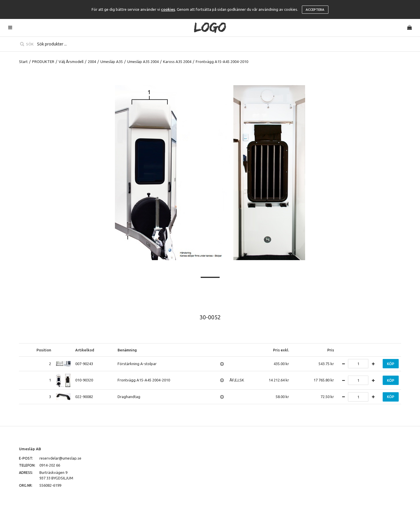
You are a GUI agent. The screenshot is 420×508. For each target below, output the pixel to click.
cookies (168, 9)
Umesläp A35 (112, 62)
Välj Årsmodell (71, 62)
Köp (391, 364)
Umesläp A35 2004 (143, 62)
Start (23, 62)
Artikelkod (85, 350)
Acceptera (315, 10)
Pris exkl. (281, 350)
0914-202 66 (50, 465)
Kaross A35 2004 (177, 62)
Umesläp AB (30, 449)
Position (44, 350)
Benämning (127, 350)
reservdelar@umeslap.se (60, 458)
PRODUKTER (43, 62)
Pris (331, 350)
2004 (92, 62)
